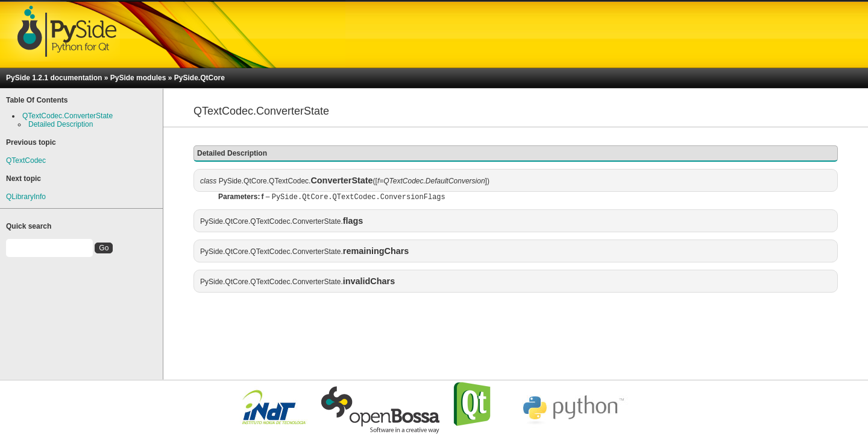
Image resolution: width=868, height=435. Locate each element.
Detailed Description (61, 124)
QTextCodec (26, 160)
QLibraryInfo (26, 197)
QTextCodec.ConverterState (68, 116)
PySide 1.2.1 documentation (54, 78)
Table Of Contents (37, 100)
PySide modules (138, 78)
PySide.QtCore (200, 78)
